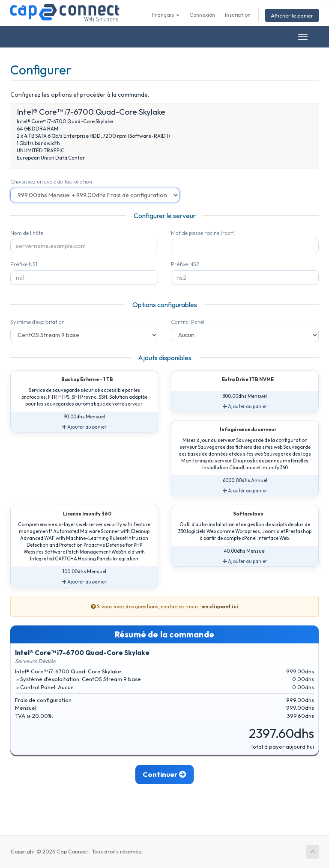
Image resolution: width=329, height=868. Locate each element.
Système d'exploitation (37, 322)
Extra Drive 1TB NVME (243, 380)
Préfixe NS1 (24, 264)
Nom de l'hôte (27, 233)
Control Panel (188, 322)
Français (166, 15)
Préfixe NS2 (185, 264)
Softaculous (243, 514)
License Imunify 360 (82, 514)
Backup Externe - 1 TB (82, 380)
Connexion (202, 15)
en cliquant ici (220, 606)
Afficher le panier (292, 15)
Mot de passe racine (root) (203, 233)
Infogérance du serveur (243, 430)
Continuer (165, 775)
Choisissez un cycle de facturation (51, 181)
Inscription (238, 15)
